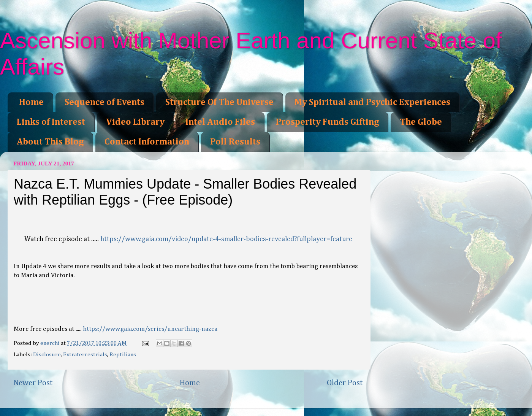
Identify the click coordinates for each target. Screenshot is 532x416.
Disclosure (47, 355)
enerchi (51, 343)
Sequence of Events (104, 102)
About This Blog (50, 142)
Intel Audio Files (220, 122)
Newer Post (33, 383)
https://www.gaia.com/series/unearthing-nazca (150, 329)
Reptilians (123, 355)
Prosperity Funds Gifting (327, 122)
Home (31, 102)
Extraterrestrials (85, 355)
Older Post (345, 383)
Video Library (135, 122)
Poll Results (235, 142)
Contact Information (147, 142)
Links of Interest (51, 122)
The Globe (421, 122)
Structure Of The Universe (219, 102)
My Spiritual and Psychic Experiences (372, 102)
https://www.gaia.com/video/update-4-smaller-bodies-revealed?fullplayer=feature (226, 239)
